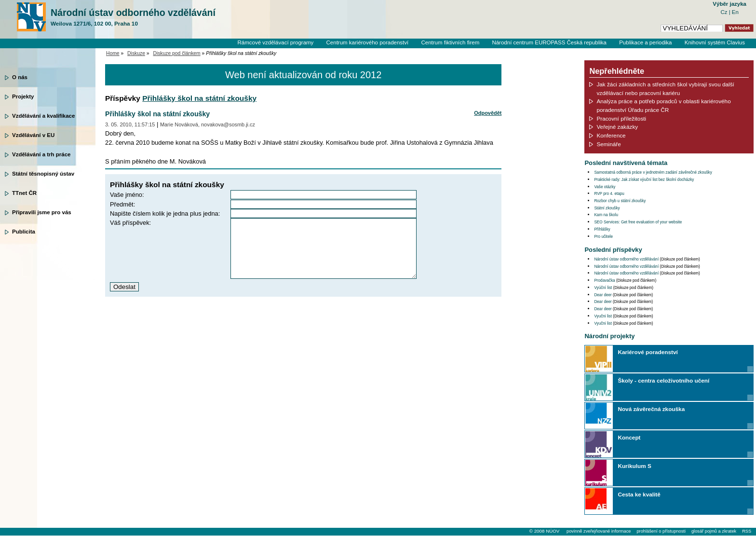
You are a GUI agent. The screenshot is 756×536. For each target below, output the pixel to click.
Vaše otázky (605, 187)
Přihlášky (602, 229)
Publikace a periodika (645, 42)
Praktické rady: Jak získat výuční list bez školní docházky (644, 180)
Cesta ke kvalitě (639, 494)
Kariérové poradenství (648, 352)
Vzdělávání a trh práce (41, 154)
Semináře (608, 144)
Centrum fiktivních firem (450, 42)
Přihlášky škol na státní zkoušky (199, 98)
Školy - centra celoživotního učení (663, 380)
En (735, 12)
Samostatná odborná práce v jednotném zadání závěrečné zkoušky (653, 172)
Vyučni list (603, 316)
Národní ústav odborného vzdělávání (133, 17)
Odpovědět (488, 113)
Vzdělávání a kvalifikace (43, 116)
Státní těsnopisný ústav (43, 174)
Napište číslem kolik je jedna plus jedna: (165, 213)
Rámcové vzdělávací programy (275, 42)
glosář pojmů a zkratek (714, 531)
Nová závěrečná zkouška (651, 409)
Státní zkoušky (607, 208)
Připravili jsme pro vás (42, 212)
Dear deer (603, 295)
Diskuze (136, 53)
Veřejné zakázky (617, 127)
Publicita (24, 232)
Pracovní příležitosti (621, 118)
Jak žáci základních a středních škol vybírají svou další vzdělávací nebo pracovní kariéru (665, 89)
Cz (724, 12)
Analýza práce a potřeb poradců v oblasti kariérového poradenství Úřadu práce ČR (663, 105)
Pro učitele (603, 237)
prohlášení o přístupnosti (661, 531)
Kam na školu (606, 215)
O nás (20, 77)
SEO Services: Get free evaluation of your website (638, 222)
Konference (611, 135)
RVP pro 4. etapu (609, 194)
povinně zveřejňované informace (599, 531)
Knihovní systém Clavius (715, 42)
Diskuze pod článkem (176, 53)
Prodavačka (604, 281)
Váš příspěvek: (130, 223)
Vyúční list (603, 288)
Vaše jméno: (127, 195)
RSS (747, 531)
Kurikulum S (634, 466)
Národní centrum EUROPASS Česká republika (549, 42)
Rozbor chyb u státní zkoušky (620, 201)
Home (113, 53)
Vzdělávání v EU (33, 135)
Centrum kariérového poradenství (368, 42)
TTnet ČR (24, 193)
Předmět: (122, 204)
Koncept (629, 437)
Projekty (23, 96)
